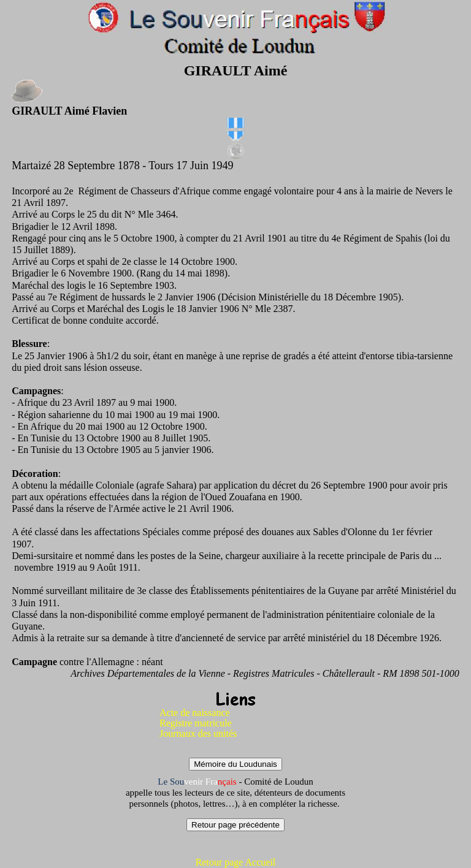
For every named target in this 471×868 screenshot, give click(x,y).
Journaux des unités (198, 733)
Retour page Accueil (236, 862)
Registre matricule (196, 723)
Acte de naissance (195, 713)
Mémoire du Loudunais (235, 764)
